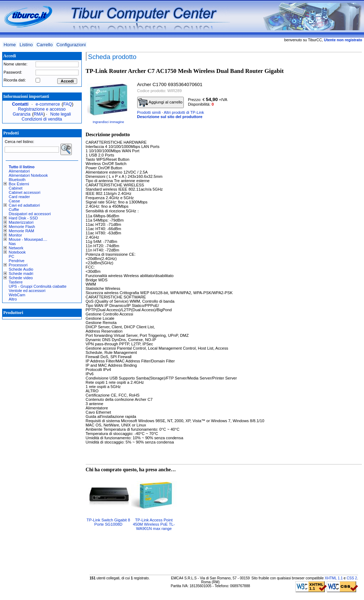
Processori (18, 265)
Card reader (20, 197)
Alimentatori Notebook (28, 175)
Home (10, 45)
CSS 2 (352, 578)
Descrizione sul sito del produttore (170, 117)
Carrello (45, 45)
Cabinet (16, 188)
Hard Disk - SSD (23, 218)
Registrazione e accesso (42, 109)
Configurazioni (71, 45)
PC (12, 256)
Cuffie (14, 209)
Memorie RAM (22, 231)
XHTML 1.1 (334, 578)
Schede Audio (21, 269)
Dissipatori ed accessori (30, 214)
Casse (15, 201)
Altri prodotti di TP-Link (184, 112)
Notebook (17, 252)
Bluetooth (17, 180)
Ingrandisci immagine (108, 122)
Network (16, 248)
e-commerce (48, 104)
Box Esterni (19, 184)
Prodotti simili (149, 112)
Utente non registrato (343, 40)
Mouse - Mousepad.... (28, 239)
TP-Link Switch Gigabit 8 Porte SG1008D (109, 522)
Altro (13, 299)
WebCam (17, 295)
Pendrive (17, 261)
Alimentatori (19, 171)
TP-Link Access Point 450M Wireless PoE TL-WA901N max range (154, 524)
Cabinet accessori (25, 192)
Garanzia (22, 114)
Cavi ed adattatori (25, 205)
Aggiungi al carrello (160, 102)
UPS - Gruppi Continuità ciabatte (38, 286)
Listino (26, 45)
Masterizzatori (21, 222)
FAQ (68, 104)
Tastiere (16, 282)
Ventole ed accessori (27, 291)
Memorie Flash (22, 227)
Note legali (60, 114)
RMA (39, 114)
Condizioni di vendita (42, 119)
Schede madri (21, 274)
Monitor (15, 235)
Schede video (21, 278)
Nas (12, 244)
